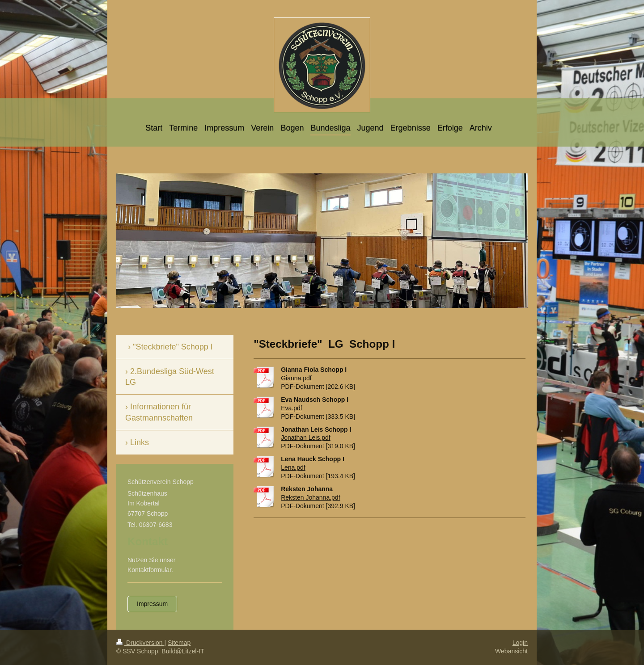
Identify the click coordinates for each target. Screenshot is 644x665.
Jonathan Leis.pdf (306, 438)
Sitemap (179, 643)
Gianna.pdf (296, 378)
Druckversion (140, 643)
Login (520, 643)
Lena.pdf (293, 467)
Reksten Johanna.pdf (310, 497)
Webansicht (511, 651)
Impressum (152, 604)
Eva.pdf (291, 408)
